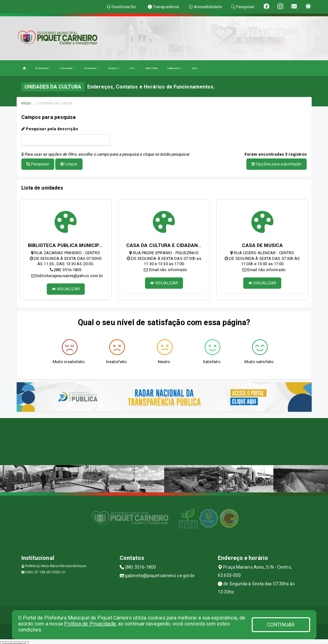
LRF (133, 68)
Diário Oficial (151, 68)
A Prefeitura (43, 68)
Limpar (69, 164)
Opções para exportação (277, 164)
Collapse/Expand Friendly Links (14, 641)
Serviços (114, 68)
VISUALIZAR (66, 286)
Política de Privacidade (90, 624)
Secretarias (91, 68)
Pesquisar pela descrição (50, 129)
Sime (194, 68)
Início (26, 103)
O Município (67, 68)
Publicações (175, 68)
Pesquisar (38, 164)
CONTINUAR (281, 625)
